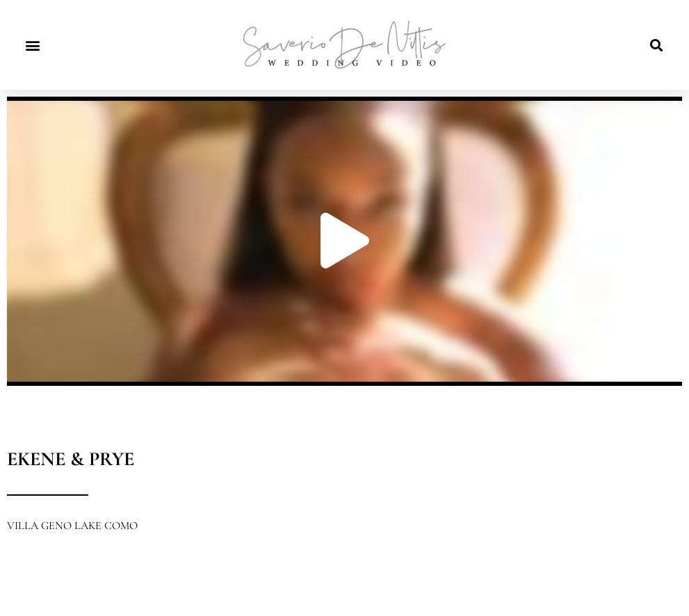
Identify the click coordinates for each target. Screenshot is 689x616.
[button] (32, 45)
